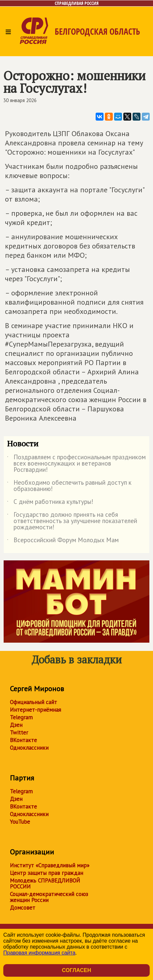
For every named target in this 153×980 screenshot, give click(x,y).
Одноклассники (29, 748)
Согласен (76, 970)
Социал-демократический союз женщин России (49, 897)
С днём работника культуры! (50, 503)
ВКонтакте (23, 740)
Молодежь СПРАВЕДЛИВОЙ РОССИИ (45, 884)
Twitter (19, 733)
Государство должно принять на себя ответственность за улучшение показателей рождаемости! (72, 521)
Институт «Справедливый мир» (50, 865)
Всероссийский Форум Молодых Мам (63, 541)
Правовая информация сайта (39, 953)
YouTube (20, 822)
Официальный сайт (33, 702)
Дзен (16, 725)
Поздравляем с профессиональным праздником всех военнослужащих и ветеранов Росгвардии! (76, 464)
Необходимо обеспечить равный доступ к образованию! (69, 486)
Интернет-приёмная (35, 710)
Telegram (21, 717)
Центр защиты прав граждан (46, 873)
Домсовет (23, 908)
